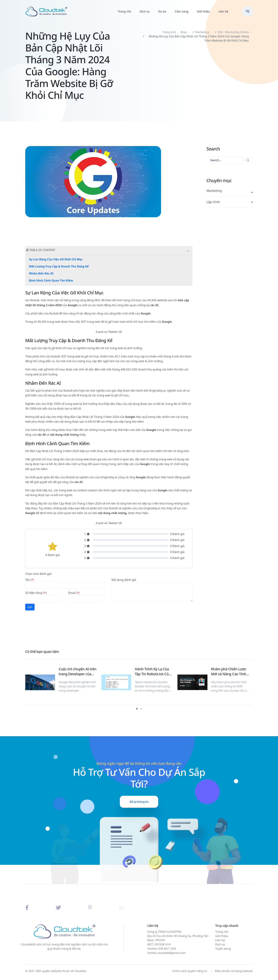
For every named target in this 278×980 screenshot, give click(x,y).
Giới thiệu (203, 11)
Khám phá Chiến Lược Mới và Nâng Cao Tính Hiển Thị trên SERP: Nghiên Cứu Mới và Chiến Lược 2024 (229, 672)
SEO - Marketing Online (233, 32)
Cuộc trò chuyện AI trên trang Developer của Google (77, 672)
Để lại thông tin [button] (139, 802)
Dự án (162, 11)
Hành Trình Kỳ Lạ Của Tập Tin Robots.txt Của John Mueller (153, 672)
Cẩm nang (182, 11)
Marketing (202, 32)
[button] (188, 251)
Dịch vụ (145, 11)
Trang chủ (125, 11)
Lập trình (213, 202)
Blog (183, 32)
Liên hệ (223, 11)
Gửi (30, 607)
